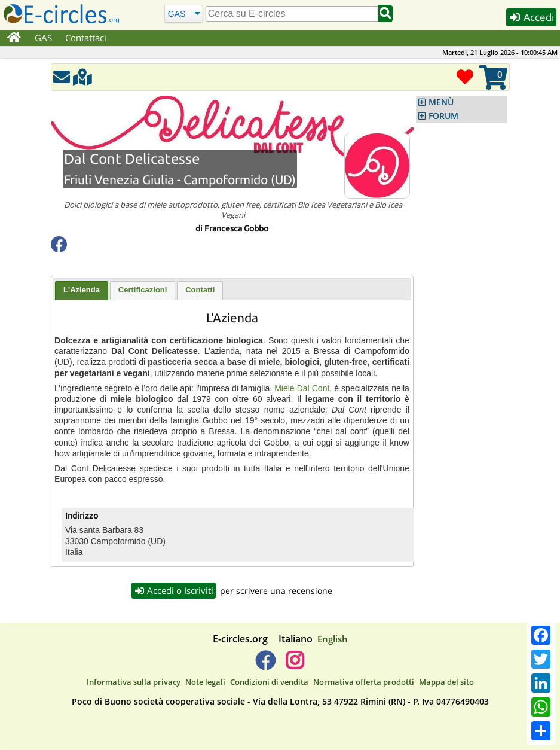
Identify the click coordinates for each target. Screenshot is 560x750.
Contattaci (86, 38)
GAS (43, 38)
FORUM (443, 116)
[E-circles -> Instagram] (295, 665)
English (333, 639)
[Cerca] (183, 13)
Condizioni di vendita (269, 682)
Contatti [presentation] (200, 290)
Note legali (205, 682)
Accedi (531, 17)
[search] (292, 14)
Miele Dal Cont (302, 388)
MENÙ (441, 102)
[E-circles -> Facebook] (265, 665)
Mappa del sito (446, 682)
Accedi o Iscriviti (174, 590)
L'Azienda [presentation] (82, 290)
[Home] (14, 38)
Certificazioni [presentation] (143, 290)
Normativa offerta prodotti (364, 682)
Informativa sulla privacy (134, 682)
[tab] (82, 291)
